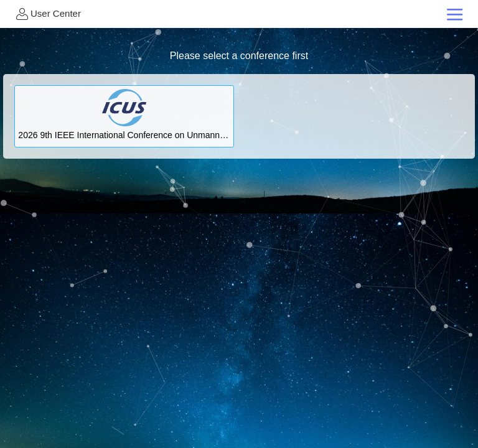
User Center (48, 14)
